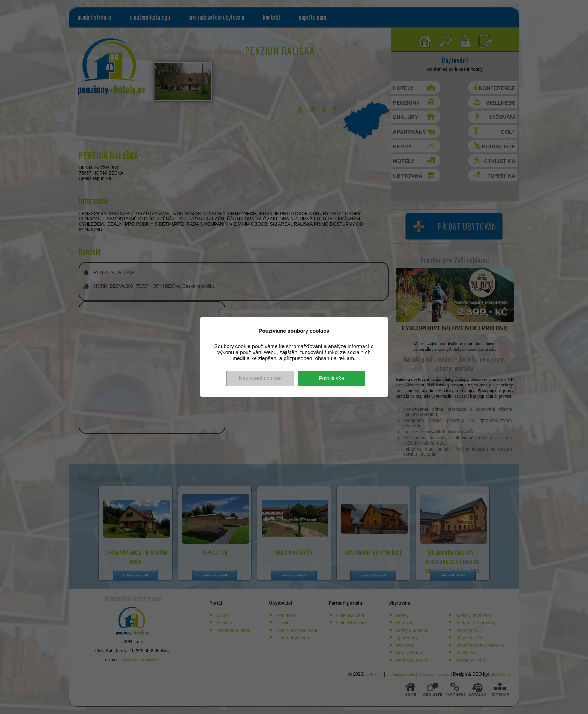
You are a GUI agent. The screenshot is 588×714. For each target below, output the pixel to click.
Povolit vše (331, 378)
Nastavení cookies (260, 378)
